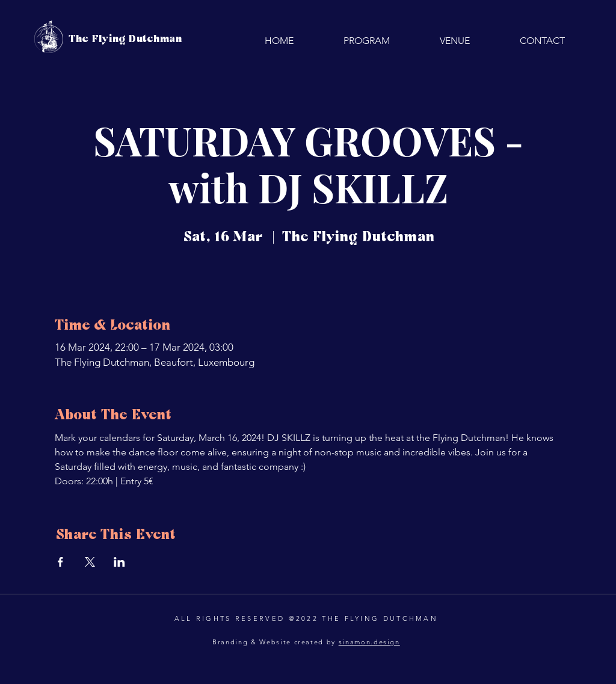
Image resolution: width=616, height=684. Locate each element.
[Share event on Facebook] (60, 562)
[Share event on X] (90, 562)
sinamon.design (369, 642)
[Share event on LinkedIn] (119, 562)
